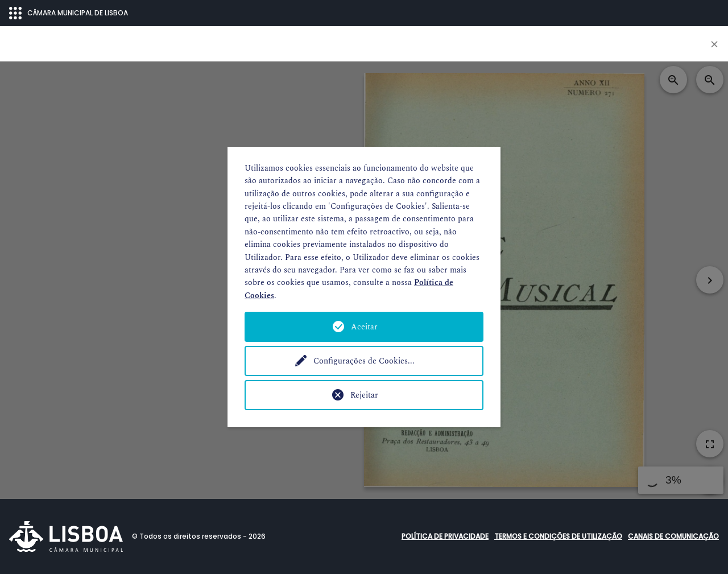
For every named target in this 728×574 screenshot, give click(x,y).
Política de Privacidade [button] (445, 536)
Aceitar (364, 327)
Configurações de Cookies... (364, 361)
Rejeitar (364, 395)
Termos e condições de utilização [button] (558, 536)
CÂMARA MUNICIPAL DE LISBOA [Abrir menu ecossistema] (69, 13)
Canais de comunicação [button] (673, 536)
